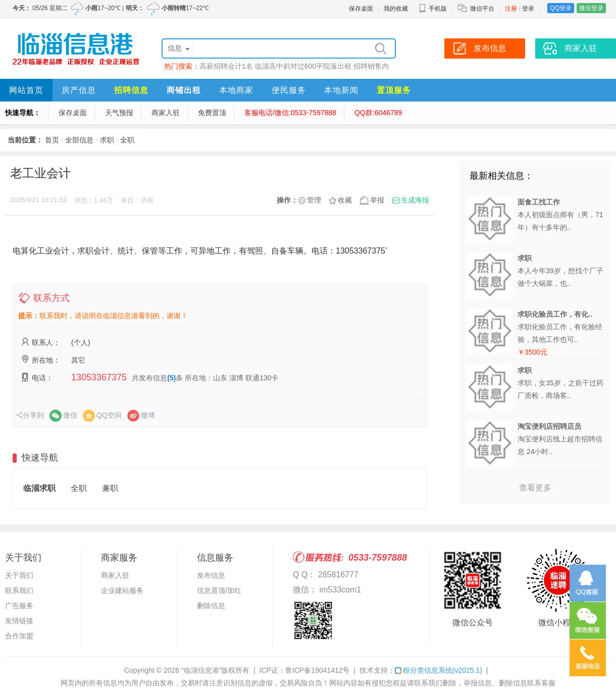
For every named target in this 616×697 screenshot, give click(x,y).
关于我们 (19, 575)
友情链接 (19, 621)
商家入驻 (166, 113)
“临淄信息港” (201, 670)
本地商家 (236, 90)
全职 (127, 140)
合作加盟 (19, 636)
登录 (528, 9)
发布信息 (211, 575)
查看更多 (535, 488)
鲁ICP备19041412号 (318, 670)
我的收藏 (396, 9)
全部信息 (79, 140)
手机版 (433, 9)
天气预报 (119, 113)
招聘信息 (131, 90)
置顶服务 (394, 90)
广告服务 (19, 606)
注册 (511, 9)
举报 (377, 200)
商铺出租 (184, 90)
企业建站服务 (122, 590)
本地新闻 (341, 90)
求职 (107, 140)
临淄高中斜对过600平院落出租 (303, 66)
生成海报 (415, 200)
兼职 (110, 488)
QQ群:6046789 (378, 113)
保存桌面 (361, 9)
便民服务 (289, 90)
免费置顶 (212, 113)
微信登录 (591, 8)
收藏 (345, 200)
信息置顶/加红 (219, 590)
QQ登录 (561, 8)
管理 (314, 200)
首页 (52, 140)
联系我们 (19, 590)
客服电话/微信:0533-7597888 (290, 113)
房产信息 (79, 90)
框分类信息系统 (439, 670)
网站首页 (26, 90)
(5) (171, 378)
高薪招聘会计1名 (226, 66)
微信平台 (482, 9)
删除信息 (211, 606)
